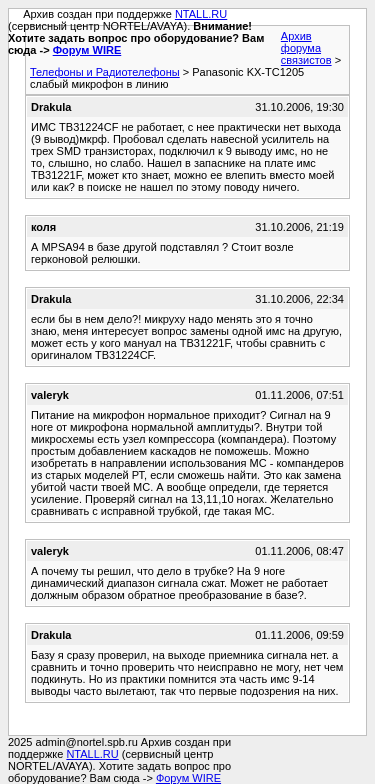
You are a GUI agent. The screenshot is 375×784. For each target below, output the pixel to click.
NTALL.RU (201, 14)
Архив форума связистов (306, 48)
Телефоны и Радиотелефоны (105, 72)
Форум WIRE (87, 50)
